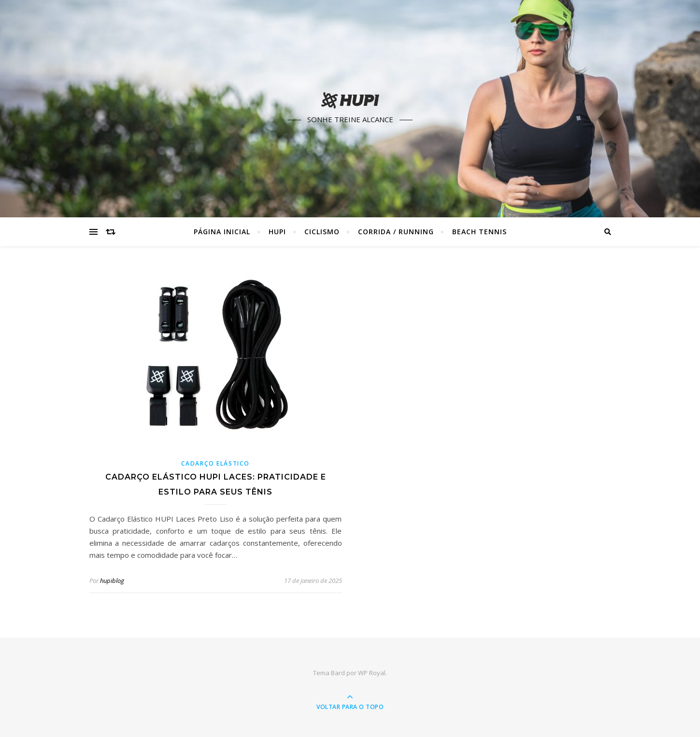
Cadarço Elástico (215, 463)
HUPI (277, 232)
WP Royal (372, 673)
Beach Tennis (479, 232)
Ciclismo (322, 232)
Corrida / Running (396, 232)
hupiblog (112, 581)
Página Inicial (222, 232)
